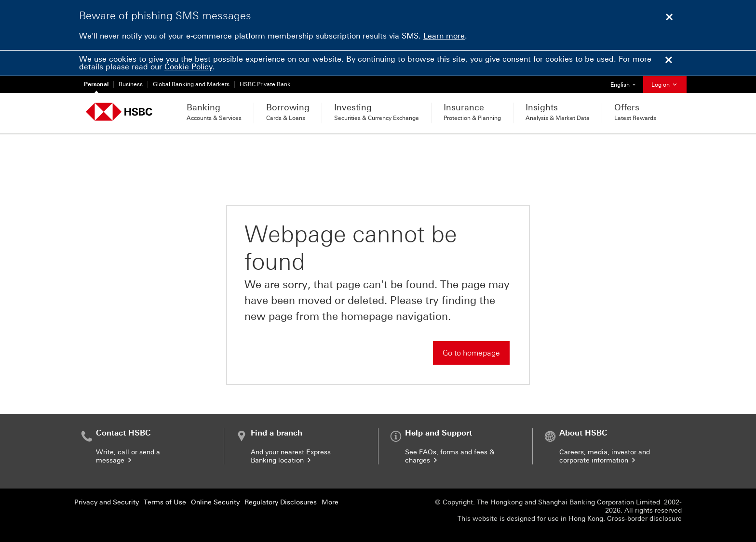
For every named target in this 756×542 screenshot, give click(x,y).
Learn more (444, 36)
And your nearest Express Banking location (291, 456)
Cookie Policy (189, 67)
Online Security (215, 502)
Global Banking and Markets (191, 84)
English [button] (627, 82)
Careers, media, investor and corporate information (605, 456)
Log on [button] (665, 85)
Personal (96, 84)
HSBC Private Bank (265, 84)
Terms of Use (165, 502)
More (330, 502)
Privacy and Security (107, 502)
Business (131, 84)
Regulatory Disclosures (281, 502)
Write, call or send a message (128, 456)
